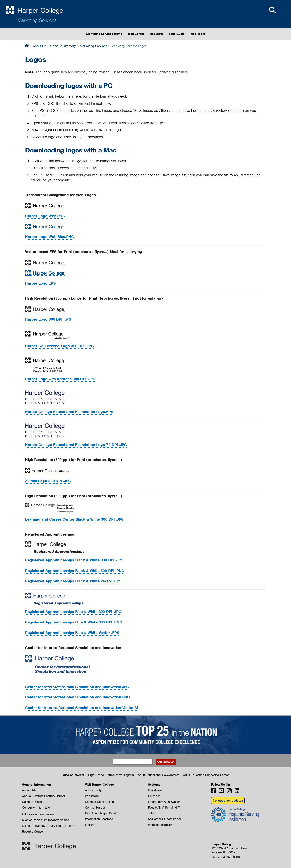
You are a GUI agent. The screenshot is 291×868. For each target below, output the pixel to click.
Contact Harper (95, 808)
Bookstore (92, 796)
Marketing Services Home (104, 34)
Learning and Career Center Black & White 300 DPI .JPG (74, 519)
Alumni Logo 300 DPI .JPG (48, 481)
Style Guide (177, 34)
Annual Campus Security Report (43, 796)
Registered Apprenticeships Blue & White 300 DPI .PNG (73, 622)
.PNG (77, 697)
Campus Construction (100, 802)
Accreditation (31, 790)
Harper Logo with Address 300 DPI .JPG (60, 379)
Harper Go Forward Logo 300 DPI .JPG (59, 346)
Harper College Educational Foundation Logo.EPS (69, 412)
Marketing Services (37, 20)
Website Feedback (160, 825)
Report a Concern (34, 832)
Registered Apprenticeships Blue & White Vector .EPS (72, 633)
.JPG (77, 687)
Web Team (198, 34)
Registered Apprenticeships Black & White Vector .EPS (73, 581)
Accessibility (93, 790)
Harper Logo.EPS (40, 283)
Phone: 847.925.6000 (225, 857)
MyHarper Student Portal (164, 819)
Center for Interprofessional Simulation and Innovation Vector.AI (82, 708)
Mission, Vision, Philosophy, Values (45, 820)
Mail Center (136, 34)
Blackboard (156, 790)
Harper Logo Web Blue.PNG (49, 237)
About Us (39, 46)
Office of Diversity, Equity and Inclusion (48, 826)
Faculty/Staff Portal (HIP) (164, 808)
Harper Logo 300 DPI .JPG (48, 319)
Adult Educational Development (158, 775)
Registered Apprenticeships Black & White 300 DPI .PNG (75, 571)
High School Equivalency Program (111, 775)
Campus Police (32, 802)
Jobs (151, 813)
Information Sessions (99, 819)
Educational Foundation (38, 814)
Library (90, 825)
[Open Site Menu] (276, 10)
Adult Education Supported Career (206, 775)
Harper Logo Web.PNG (45, 216)
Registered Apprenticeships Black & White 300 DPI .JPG (74, 560)
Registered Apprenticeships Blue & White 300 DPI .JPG (73, 612)
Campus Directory (63, 46)
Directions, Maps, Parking (102, 813)
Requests (156, 34)
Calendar (154, 796)
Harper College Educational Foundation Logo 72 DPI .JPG (76, 445)
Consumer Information (37, 808)
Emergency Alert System (164, 802)
